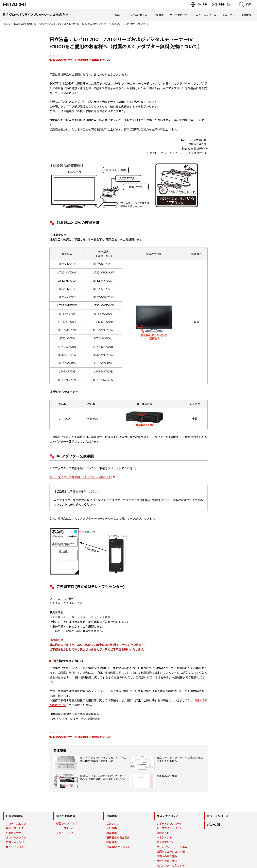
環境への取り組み (167, 856)
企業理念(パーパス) (118, 847)
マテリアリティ (165, 842)
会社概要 (111, 828)
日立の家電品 (14, 816)
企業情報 (159, 15)
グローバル (228, 15)
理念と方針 (163, 833)
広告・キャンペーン (17, 842)
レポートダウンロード (169, 824)
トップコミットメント (169, 828)
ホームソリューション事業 (172, 847)
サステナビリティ (180, 15)
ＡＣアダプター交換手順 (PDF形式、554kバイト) (81, 477)
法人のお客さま (138, 15)
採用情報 (246, 15)
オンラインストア (16, 847)
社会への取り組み (167, 861)
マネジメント (164, 838)
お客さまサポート (16, 833)
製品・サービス (15, 828)
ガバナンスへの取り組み (171, 866)
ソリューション (65, 833)
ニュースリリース (206, 15)
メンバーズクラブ (16, 838)
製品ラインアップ (66, 824)
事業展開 (111, 833)
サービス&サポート (67, 828)
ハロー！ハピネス (16, 824)
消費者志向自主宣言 (118, 838)
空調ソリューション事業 (171, 852)
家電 (117, 15)
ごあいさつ (113, 824)
